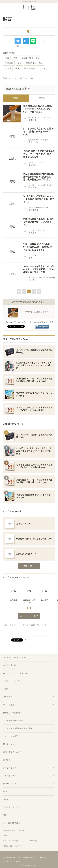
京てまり (43, 69)
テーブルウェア (10, 768)
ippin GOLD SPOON (12, 823)
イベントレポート (11, 776)
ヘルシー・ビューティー (13, 681)
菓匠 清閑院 (29, 69)
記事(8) (16, 98)
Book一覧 (33, 841)
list (18, 46)
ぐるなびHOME (9, 857)
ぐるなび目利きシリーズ (27, 857)
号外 (5, 815)
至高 (19, 63)
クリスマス (8, 697)
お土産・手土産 (10, 665)
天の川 (8, 69)
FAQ (17, 861)
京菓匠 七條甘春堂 (34, 63)
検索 (53, 7)
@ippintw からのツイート (15, 830)
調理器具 (7, 760)
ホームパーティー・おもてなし (16, 673)
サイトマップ (8, 861)
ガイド (6, 799)
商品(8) (42, 98)
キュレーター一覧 (11, 841)
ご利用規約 (43, 857)
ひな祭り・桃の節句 (11, 713)
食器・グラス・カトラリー (14, 752)
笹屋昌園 (9, 63)
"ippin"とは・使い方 (11, 846)
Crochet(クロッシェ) (31, 58)
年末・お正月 (9, 705)
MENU (5, 7)
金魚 (17, 69)
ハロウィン (8, 689)
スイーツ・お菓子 (11, 736)
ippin (5, 835)
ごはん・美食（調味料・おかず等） (18, 728)
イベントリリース (11, 807)
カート (46, 7)
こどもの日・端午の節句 (13, 721)
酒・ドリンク (9, 744)
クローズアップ (10, 784)
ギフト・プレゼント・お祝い (15, 657)
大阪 (15, 58)
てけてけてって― (22, 78)
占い (5, 791)
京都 (7, 58)
